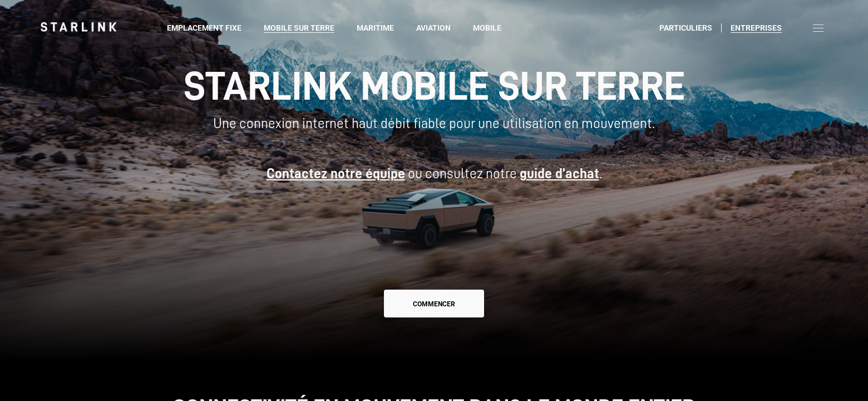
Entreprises (756, 28)
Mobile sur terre (299, 28)
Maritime (375, 28)
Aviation (433, 28)
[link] (78, 27)
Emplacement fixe (204, 28)
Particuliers (686, 28)
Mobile (487, 28)
